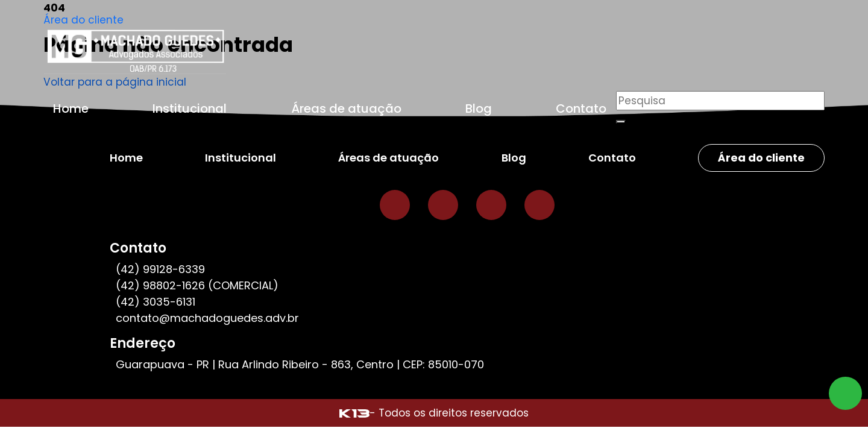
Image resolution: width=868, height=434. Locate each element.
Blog (479, 108)
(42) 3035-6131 (156, 302)
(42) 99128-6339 (160, 269)
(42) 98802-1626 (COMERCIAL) (197, 285)
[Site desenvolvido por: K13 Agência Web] (354, 413)
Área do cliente (83, 20)
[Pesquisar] (720, 101)
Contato (581, 108)
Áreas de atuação (346, 108)
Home (71, 108)
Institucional (190, 108)
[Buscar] (621, 122)
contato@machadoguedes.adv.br (207, 318)
